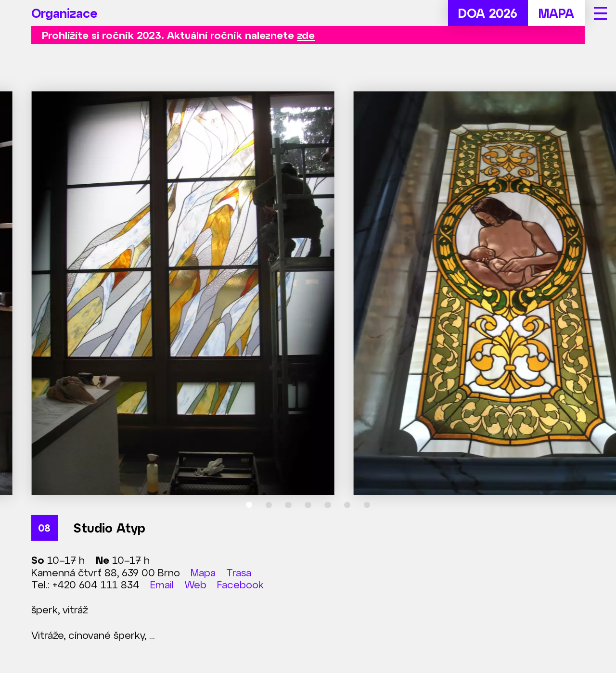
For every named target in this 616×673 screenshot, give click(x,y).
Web (195, 584)
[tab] (249, 505)
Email (162, 584)
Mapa (203, 572)
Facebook (240, 584)
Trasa (239, 572)
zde (306, 35)
